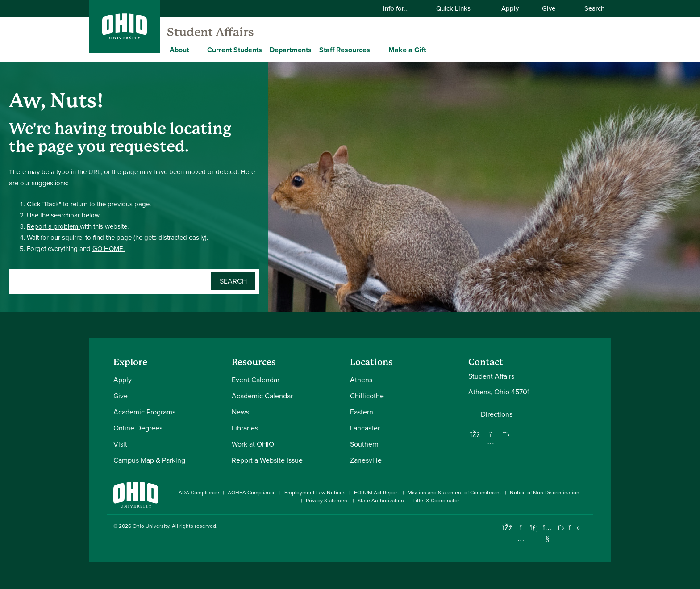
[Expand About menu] (196, 50)
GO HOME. (108, 249)
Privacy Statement (327, 501)
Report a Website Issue (267, 460)
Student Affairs (210, 32)
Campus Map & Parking (149, 460)
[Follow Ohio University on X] (561, 528)
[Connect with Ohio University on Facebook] (507, 528)
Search (590, 8)
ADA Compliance (199, 493)
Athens (361, 380)
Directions (497, 414)
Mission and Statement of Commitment (454, 493)
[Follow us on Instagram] (491, 442)
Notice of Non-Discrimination (545, 493)
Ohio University (151, 526)
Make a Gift (407, 50)
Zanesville (366, 460)
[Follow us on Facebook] (475, 434)
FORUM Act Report (377, 493)
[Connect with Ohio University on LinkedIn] (534, 528)
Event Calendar (256, 380)
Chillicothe (367, 396)
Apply (510, 8)
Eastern (362, 412)
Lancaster (365, 428)
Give (549, 8)
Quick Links (459, 8)
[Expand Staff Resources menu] (377, 50)
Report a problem (53, 226)
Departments (291, 50)
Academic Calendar (262, 396)
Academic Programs (144, 412)
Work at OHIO (253, 444)
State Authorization (381, 501)
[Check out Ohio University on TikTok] (574, 528)
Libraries (245, 428)
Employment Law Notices (315, 493)
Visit (120, 444)
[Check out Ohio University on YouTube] (548, 533)
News (240, 412)
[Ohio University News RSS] (588, 528)
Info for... (402, 8)
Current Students (235, 50)
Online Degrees (138, 428)
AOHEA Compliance (252, 493)
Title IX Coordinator (436, 501)
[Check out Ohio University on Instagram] (521, 539)
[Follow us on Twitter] (506, 434)
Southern (364, 444)
